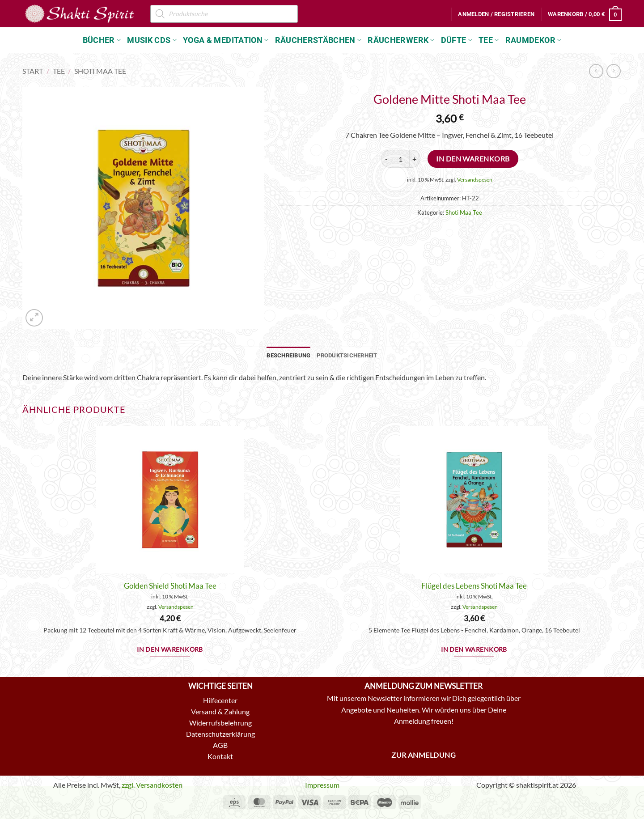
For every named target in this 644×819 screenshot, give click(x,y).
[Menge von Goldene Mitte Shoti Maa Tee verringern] (386, 159)
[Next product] (596, 71)
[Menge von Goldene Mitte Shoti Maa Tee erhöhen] (415, 159)
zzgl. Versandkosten (152, 785)
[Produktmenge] (401, 159)
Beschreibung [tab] (288, 355)
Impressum (322, 785)
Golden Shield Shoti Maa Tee (170, 586)
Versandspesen (475, 180)
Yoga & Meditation (226, 40)
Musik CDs (152, 40)
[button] (496, 14)
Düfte (457, 40)
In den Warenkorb (473, 159)
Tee (489, 40)
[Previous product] (613, 71)
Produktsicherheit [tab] (347, 355)
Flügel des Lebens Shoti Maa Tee (474, 586)
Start (33, 71)
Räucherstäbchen (318, 40)
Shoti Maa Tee (100, 71)
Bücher (102, 40)
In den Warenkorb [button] (170, 649)
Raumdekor (534, 40)
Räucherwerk (401, 40)
